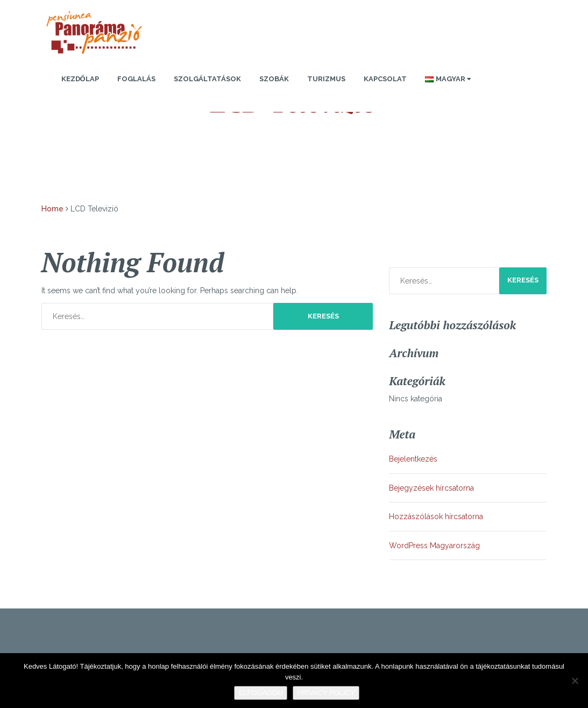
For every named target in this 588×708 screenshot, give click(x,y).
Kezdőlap (80, 79)
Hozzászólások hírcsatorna (436, 516)
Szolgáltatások (207, 79)
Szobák (274, 79)
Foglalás (136, 79)
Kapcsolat (385, 79)
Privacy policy (326, 693)
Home (52, 209)
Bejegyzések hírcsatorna (431, 488)
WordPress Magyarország (434, 546)
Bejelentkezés (413, 459)
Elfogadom (261, 693)
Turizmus (326, 79)
